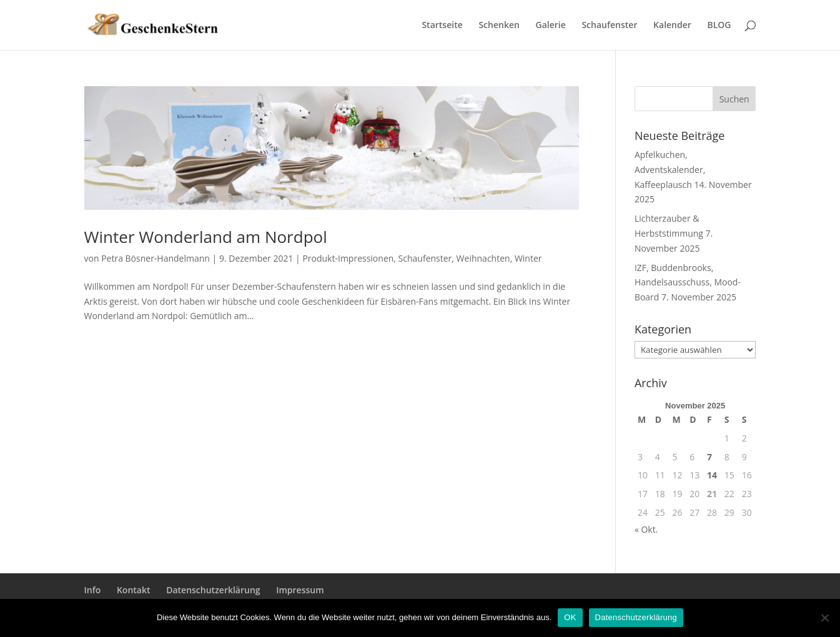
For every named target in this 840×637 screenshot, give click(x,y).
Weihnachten (483, 258)
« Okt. (646, 529)
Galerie (551, 26)
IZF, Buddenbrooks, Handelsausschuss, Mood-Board (688, 283)
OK (570, 617)
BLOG (719, 26)
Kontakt (134, 590)
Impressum (300, 590)
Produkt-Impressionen (348, 258)
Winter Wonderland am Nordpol (206, 237)
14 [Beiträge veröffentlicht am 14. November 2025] (712, 475)
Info (93, 590)
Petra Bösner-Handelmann (156, 258)
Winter (528, 258)
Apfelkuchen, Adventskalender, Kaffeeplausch (670, 170)
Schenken (499, 26)
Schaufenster (609, 26)
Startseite (442, 26)
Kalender (672, 26)
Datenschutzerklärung (213, 590)
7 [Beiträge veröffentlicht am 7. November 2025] (709, 457)
